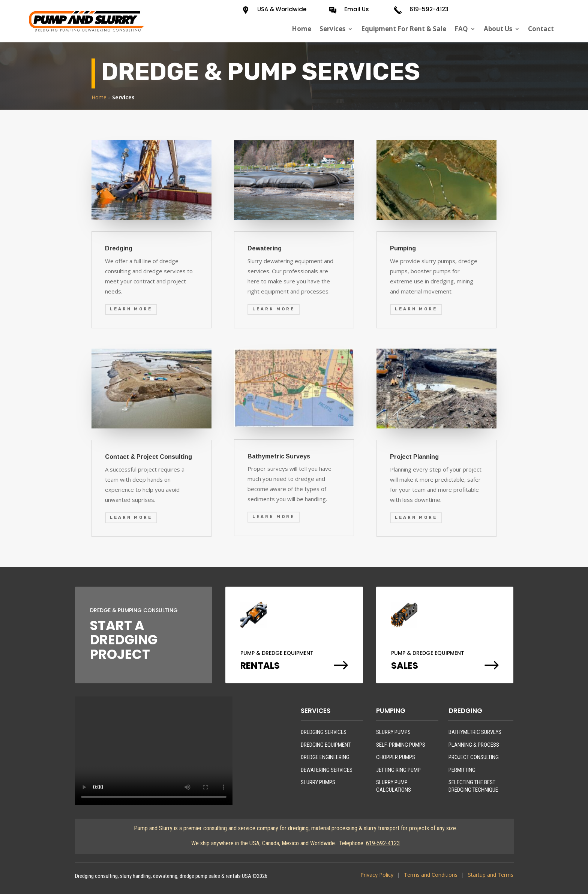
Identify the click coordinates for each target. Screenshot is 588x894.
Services (332, 29)
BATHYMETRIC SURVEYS (475, 732)
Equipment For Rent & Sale (404, 29)
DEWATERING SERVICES (327, 770)
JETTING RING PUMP (398, 770)
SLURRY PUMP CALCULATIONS (394, 786)
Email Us (357, 9)
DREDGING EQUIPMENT (326, 745)
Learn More (131, 309)
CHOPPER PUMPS (396, 757)
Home (301, 29)
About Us (498, 29)
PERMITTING (462, 770)
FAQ (461, 29)
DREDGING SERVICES (324, 732)
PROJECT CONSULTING (474, 757)
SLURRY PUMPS (318, 782)
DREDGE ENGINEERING (325, 757)
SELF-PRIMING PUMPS (401, 745)
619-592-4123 (429, 9)
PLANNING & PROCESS (474, 745)
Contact (541, 29)
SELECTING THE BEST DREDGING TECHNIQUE (473, 786)
